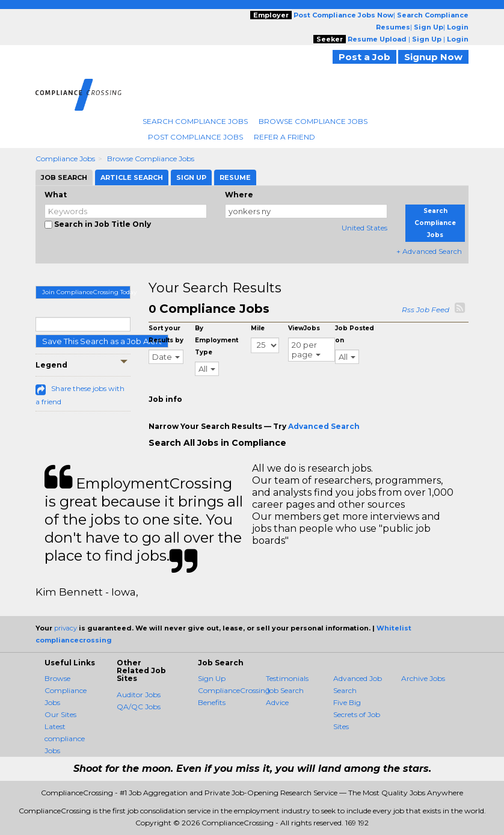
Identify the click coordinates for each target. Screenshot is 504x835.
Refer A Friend (284, 137)
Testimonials (287, 678)
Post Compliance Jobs (195, 137)
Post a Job (364, 57)
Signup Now (433, 57)
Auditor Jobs (139, 695)
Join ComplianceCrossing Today (86, 292)
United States (364, 228)
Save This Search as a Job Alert (102, 341)
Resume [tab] (235, 177)
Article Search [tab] (132, 177)
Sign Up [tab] (191, 177)
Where (239, 195)
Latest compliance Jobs (65, 738)
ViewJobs (304, 328)
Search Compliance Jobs (195, 121)
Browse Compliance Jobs (313, 121)
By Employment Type (217, 340)
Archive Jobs (423, 678)
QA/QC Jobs (139, 707)
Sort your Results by (166, 334)
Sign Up (212, 678)
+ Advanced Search (429, 251)
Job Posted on (355, 334)
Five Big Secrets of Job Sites (357, 714)
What (56, 195)
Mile (258, 328)
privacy (66, 628)
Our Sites (60, 714)
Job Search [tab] (64, 177)
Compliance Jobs (65, 159)
